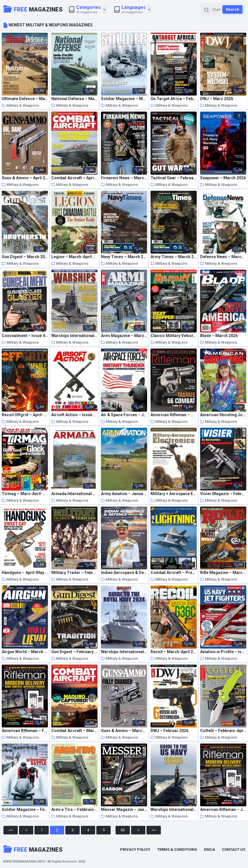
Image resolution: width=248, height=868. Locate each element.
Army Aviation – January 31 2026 (124, 494)
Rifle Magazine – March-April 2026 (223, 573)
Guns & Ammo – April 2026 (25, 178)
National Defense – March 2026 (74, 99)
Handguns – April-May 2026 (25, 573)
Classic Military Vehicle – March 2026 (174, 336)
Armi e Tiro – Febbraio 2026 (74, 810)
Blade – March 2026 (219, 336)
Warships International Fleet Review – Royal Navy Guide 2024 (124, 652)
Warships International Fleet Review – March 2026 (74, 336)
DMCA (209, 849)
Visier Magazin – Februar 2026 (223, 494)
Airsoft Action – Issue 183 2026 (74, 415)
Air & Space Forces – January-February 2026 (124, 415)
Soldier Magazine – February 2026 (25, 810)
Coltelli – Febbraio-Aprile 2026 (223, 731)
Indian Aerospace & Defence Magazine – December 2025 (124, 573)
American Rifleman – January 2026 (223, 810)
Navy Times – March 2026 (124, 257)
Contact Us (234, 849)
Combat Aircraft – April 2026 (74, 178)
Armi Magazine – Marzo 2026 (124, 336)
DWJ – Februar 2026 (169, 731)
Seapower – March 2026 (223, 178)
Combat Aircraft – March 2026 (74, 731)
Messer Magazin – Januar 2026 (124, 810)
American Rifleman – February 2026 (25, 731)
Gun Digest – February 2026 (74, 652)
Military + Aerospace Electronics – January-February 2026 (174, 494)
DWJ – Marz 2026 (217, 99)
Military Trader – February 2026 (74, 573)
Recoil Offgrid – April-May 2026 (25, 415)
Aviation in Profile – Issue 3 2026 (223, 652)
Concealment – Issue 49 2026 (25, 336)
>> (154, 830)
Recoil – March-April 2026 (174, 652)
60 (123, 830)
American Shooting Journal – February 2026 (223, 415)
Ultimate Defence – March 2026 (25, 99)
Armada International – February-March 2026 (74, 494)
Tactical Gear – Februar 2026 (174, 178)
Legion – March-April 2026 (74, 257)
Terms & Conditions (177, 849)
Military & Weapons (20, 105)
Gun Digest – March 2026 (25, 257)
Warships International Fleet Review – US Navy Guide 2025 (174, 810)
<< (11, 830)
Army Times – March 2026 (174, 257)
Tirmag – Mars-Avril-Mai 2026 (25, 494)
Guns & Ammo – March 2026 (124, 731)
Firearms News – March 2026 (124, 178)
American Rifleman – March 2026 (174, 415)
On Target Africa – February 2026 (174, 99)
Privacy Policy (135, 849)
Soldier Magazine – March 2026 (124, 99)
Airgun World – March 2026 (25, 652)
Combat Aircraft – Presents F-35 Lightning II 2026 (174, 573)
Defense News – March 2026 (223, 257)
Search (233, 9)
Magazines (33, 9)
